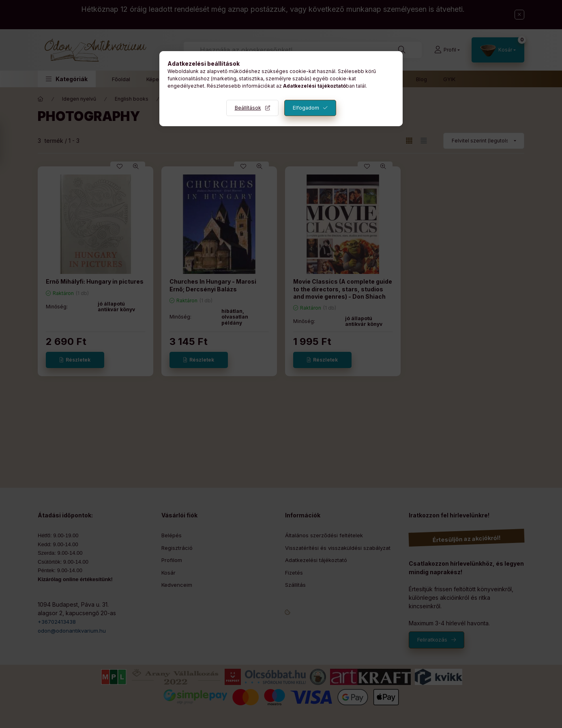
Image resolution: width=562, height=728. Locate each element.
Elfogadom (306, 108)
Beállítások (248, 108)
